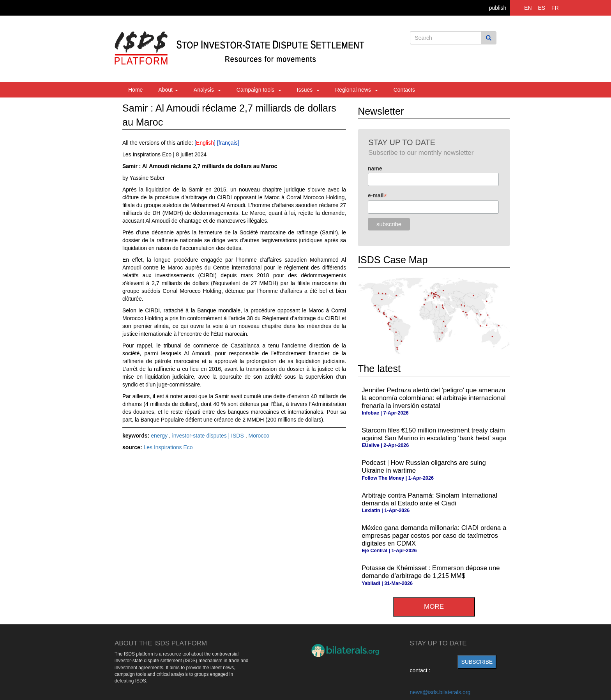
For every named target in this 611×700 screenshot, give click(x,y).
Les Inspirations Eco (168, 447)
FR (555, 8)
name (375, 168)
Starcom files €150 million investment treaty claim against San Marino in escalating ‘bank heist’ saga (434, 434)
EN (528, 8)
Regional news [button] (357, 90)
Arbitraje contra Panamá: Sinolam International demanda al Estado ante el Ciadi (429, 499)
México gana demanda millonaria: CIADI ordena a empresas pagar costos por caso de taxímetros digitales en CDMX (434, 536)
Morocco (259, 436)
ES (542, 8)
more (434, 607)
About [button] (168, 90)
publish (498, 8)
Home (135, 90)
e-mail (377, 196)
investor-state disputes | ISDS (209, 436)
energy (160, 436)
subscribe (477, 662)
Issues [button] (308, 90)
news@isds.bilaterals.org (440, 692)
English (205, 143)
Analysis (207, 90)
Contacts (404, 90)
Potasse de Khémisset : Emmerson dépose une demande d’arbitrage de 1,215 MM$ (431, 572)
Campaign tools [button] (259, 90)
